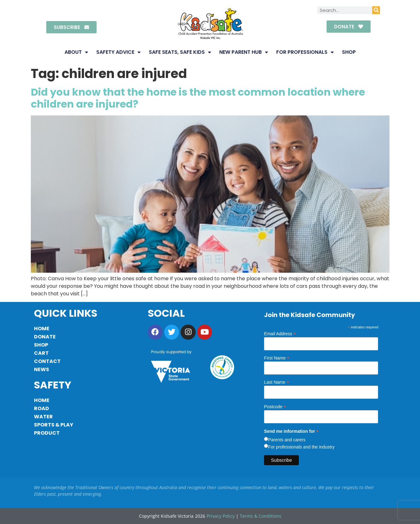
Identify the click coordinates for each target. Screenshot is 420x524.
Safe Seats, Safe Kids (180, 52)
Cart (41, 353)
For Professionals (305, 52)
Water (43, 417)
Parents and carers (287, 440)
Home (42, 329)
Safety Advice (118, 52)
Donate (45, 337)
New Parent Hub (244, 52)
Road (42, 408)
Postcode (275, 407)
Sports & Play (54, 425)
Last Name (277, 382)
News (42, 369)
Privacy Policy (221, 516)
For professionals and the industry (301, 447)
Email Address (280, 334)
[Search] (376, 10)
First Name (277, 358)
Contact (47, 361)
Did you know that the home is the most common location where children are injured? (198, 98)
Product (47, 433)
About (76, 52)
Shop (349, 52)
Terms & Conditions (260, 516)
